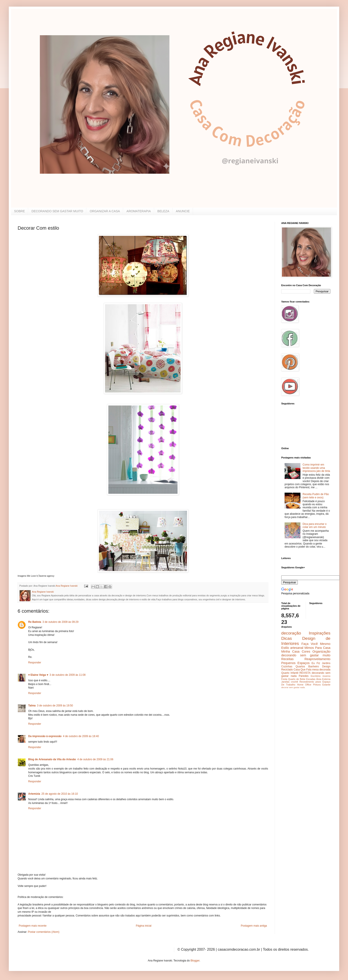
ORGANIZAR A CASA (105, 211)
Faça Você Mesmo (316, 644)
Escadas (311, 679)
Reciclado (287, 670)
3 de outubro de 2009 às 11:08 (68, 675)
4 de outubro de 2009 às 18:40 (81, 736)
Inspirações (320, 633)
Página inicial (144, 926)
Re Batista (35, 622)
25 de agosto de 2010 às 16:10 (60, 794)
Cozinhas (287, 666)
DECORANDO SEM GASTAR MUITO (57, 211)
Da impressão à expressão (45, 736)
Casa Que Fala (303, 670)
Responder (35, 663)
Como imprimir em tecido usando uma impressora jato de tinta (316, 468)
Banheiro (314, 666)
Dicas (287, 638)
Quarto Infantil (290, 673)
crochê (294, 682)
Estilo (285, 648)
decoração (291, 633)
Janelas (285, 682)
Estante (326, 685)
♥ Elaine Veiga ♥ (38, 675)
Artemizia (34, 794)
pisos (318, 682)
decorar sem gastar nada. (293, 687)
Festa (284, 679)
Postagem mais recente (33, 926)
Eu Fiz (316, 663)
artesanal (297, 648)
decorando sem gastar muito (306, 655)
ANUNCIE (183, 211)
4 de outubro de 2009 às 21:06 (95, 759)
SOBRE (19, 211)
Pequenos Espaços (295, 663)
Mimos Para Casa (317, 648)
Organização (321, 651)
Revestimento (307, 682)
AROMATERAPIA (139, 211)
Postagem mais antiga (254, 926)
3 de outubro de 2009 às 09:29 (60, 622)
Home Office (304, 685)
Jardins (326, 663)
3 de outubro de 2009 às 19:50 (55, 706)
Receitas (287, 659)
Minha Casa (290, 651)
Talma (32, 706)
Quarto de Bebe (297, 679)
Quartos (300, 666)
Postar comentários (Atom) (44, 932)
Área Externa (323, 679)
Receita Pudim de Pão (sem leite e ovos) (316, 496)
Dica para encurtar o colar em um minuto (315, 526)
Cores (306, 651)
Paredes (304, 676)
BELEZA (163, 211)
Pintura (317, 685)
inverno (327, 676)
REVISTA (305, 673)
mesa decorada (321, 670)
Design (326, 666)
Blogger (195, 961)
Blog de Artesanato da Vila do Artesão (52, 759)
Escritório (316, 676)
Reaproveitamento (317, 659)
